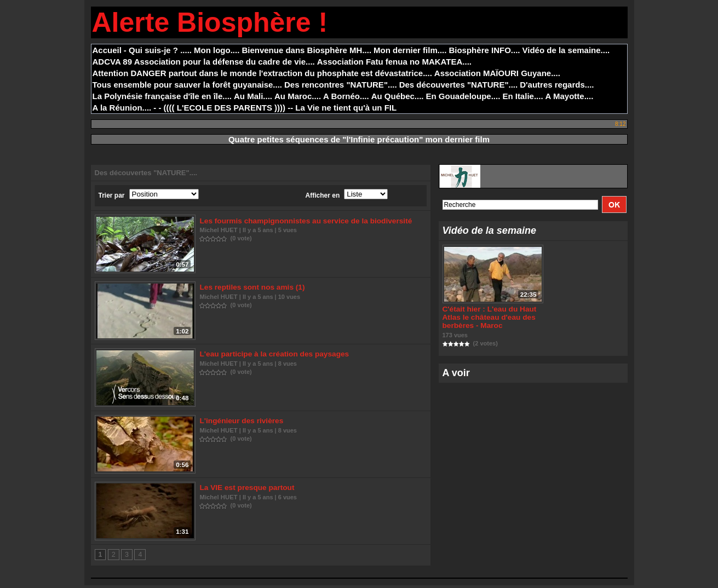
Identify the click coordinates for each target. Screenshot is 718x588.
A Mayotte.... (570, 96)
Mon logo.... (217, 50)
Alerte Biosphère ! (210, 22)
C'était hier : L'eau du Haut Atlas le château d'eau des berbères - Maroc (487, 318)
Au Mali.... (253, 96)
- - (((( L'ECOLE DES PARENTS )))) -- (223, 108)
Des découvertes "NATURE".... (459, 85)
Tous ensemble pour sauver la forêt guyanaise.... (188, 85)
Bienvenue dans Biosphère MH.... (306, 50)
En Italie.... (522, 96)
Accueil (107, 50)
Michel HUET (219, 230)
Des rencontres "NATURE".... (341, 85)
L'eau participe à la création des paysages (272, 356)
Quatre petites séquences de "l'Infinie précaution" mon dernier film (359, 139)
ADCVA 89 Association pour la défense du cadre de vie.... (204, 62)
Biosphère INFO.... (484, 50)
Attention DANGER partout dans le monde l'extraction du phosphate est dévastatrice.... (262, 73)
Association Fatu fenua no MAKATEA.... (394, 62)
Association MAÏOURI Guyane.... (497, 73)
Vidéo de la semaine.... (566, 50)
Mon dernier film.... (410, 50)
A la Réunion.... (122, 108)
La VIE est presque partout (246, 490)
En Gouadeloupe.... (463, 96)
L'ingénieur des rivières (240, 423)
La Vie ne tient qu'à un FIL (346, 108)
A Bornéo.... (346, 96)
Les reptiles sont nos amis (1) (251, 288)
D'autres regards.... (557, 85)
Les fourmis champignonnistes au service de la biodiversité (301, 221)
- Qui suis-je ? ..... (158, 50)
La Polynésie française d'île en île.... (162, 96)
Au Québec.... (398, 96)
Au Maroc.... (298, 96)
